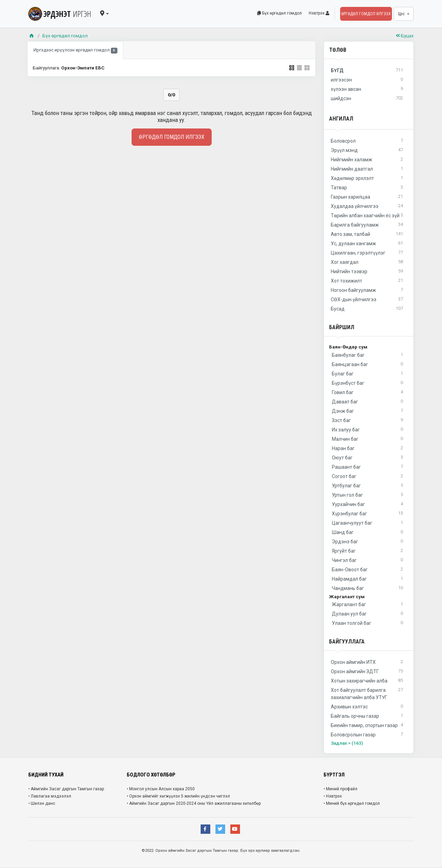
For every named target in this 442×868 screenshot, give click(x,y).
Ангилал (341, 119)
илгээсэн (367, 80)
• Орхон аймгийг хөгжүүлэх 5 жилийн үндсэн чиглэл (178, 796)
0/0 (171, 95)
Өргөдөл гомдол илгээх (366, 14)
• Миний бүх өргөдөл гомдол (352, 803)
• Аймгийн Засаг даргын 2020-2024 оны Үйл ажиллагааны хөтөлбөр (194, 803)
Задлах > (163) (347, 743)
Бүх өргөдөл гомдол (280, 13)
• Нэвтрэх (333, 796)
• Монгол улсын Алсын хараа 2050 (161, 789)
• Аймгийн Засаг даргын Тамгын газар (66, 789)
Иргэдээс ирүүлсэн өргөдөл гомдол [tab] (75, 50)
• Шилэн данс (42, 803)
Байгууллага (347, 642)
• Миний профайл (340, 789)
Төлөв (338, 50)
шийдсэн (367, 99)
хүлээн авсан (367, 89)
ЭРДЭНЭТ (60, 14)
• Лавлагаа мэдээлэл (50, 796)
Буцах (405, 36)
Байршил (342, 327)
